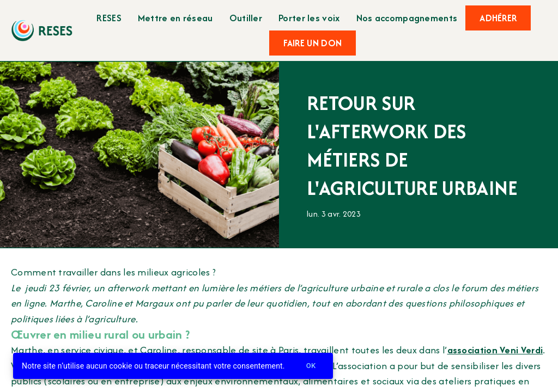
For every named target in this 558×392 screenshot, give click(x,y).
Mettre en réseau (175, 18)
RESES (109, 18)
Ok (311, 366)
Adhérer (498, 18)
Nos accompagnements (407, 18)
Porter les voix (309, 18)
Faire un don (313, 43)
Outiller (246, 18)
